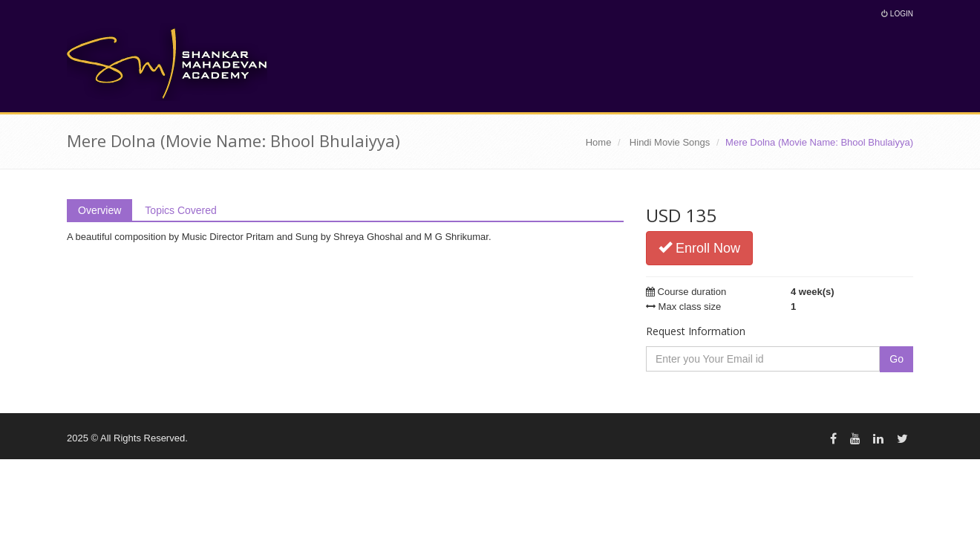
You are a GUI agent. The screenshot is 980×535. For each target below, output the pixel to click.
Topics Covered (181, 210)
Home (599, 142)
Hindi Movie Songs (670, 142)
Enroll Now (699, 248)
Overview (99, 210)
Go (896, 359)
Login (897, 14)
